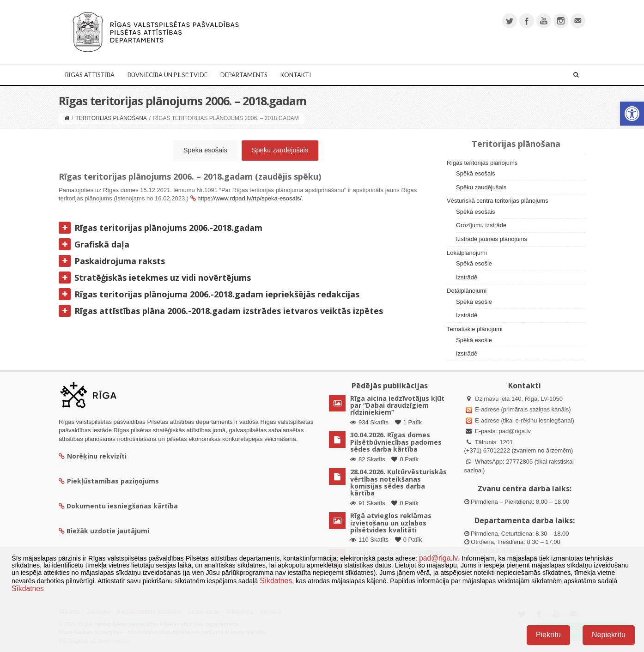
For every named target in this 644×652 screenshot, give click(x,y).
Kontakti (296, 75)
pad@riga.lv (515, 431)
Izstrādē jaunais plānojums (492, 239)
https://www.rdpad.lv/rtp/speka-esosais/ (249, 198)
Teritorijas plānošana (111, 118)
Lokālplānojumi (467, 253)
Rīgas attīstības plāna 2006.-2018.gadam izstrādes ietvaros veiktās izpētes (221, 311)
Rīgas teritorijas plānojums (482, 163)
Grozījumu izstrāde (481, 225)
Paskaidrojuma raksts (112, 261)
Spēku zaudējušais (280, 150)
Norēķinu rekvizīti (93, 456)
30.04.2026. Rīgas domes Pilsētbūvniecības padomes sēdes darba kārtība (396, 442)
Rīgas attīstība (90, 75)
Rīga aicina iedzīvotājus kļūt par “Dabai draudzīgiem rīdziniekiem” (397, 405)
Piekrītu (548, 635)
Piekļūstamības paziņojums (109, 481)
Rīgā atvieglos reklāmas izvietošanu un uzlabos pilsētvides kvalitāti (391, 523)
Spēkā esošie (474, 263)
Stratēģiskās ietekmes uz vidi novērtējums (155, 278)
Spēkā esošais (205, 150)
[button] (632, 114)
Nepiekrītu (609, 635)
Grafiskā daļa (94, 244)
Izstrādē (467, 277)
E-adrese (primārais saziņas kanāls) (523, 409)
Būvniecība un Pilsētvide (167, 75)
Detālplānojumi (467, 291)
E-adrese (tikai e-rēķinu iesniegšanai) (524, 420)
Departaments (244, 75)
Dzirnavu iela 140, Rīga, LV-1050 (519, 399)
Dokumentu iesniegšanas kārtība (122, 506)
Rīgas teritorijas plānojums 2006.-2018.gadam (161, 228)
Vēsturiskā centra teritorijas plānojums (498, 201)
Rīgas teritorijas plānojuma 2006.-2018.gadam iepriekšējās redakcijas (209, 294)
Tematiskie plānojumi (475, 329)
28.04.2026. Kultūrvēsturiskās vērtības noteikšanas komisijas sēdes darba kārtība (398, 482)
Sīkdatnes (276, 581)
